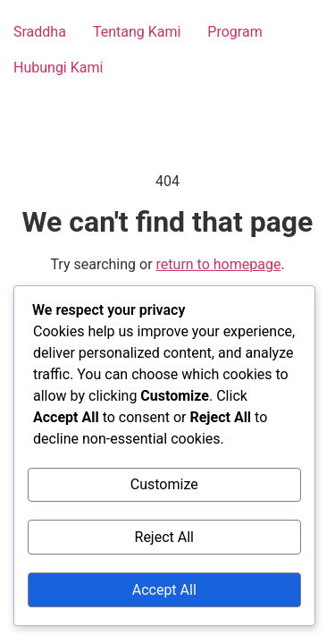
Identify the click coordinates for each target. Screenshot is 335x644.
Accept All (164, 590)
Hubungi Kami (58, 68)
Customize (164, 484)
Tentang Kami (137, 32)
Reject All (164, 537)
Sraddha (40, 32)
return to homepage (219, 264)
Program (234, 32)
